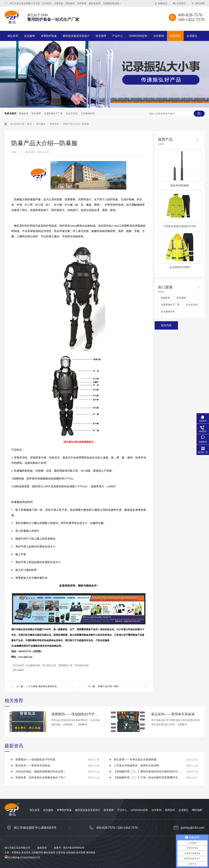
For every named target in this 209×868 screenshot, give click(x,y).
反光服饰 (30, 36)
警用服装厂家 (66, 665)
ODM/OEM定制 (138, 36)
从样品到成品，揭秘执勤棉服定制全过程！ (41, 771)
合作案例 (159, 36)
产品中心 (118, 36)
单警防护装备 (49, 36)
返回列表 (166, 325)
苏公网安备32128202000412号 (22, 858)
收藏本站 (163, 3)
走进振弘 (192, 36)
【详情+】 (83, 724)
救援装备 (24, 113)
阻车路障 (101, 36)
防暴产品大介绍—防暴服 (76, 124)
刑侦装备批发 (82, 665)
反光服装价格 (88, 113)
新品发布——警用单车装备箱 (173, 714)
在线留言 (181, 3)
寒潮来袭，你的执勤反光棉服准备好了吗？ (41, 777)
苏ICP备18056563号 (74, 848)
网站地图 (200, 3)
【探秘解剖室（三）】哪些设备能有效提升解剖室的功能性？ (147, 771)
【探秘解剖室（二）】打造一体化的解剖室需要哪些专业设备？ (147, 777)
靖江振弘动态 (50, 665)
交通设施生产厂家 (53, 113)
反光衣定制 (72, 113)
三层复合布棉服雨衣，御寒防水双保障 (136, 765)
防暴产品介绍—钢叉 (108, 686)
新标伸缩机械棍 (180, 185)
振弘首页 (13, 36)
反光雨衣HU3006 (180, 267)
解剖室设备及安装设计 (76, 36)
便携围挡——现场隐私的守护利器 (76, 714)
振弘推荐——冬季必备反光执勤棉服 (135, 759)
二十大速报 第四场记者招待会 (42, 686)
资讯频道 (41, 124)
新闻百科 (175, 36)
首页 (30, 124)
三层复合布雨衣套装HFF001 (180, 226)
